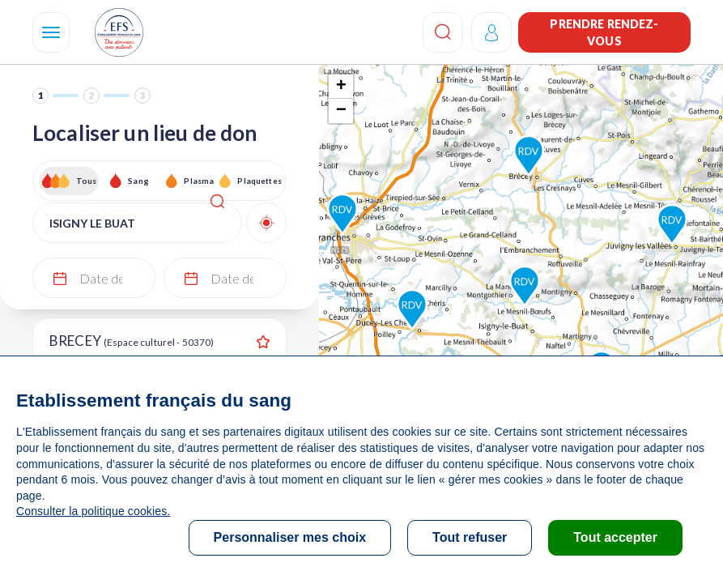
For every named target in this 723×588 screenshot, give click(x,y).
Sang (138, 181)
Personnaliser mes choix (290, 537)
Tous (87, 181)
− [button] (341, 111)
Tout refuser (470, 537)
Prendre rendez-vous (604, 32)
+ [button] (341, 87)
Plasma (199, 181)
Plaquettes (259, 181)
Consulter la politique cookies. (93, 511)
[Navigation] (51, 32)
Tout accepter (615, 537)
